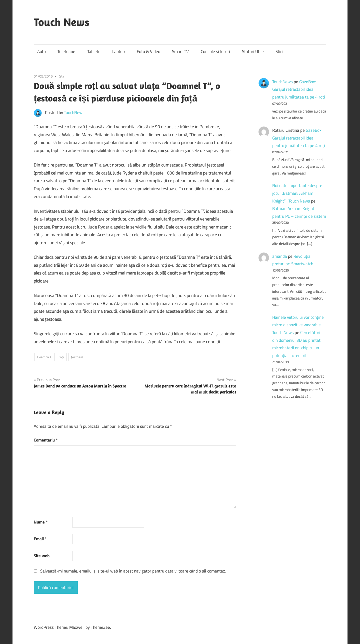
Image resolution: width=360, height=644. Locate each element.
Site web (42, 556)
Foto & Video (148, 51)
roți (61, 357)
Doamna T (44, 357)
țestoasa (77, 357)
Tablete (94, 51)
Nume (41, 522)
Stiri (279, 51)
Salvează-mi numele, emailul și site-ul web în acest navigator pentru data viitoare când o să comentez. (133, 571)
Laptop (118, 51)
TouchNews (74, 112)
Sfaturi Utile (253, 51)
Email (40, 539)
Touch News (62, 22)
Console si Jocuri (215, 51)
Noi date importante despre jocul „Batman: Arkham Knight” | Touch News (297, 193)
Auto (41, 51)
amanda (280, 256)
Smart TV (180, 51)
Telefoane (66, 51)
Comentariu (46, 440)
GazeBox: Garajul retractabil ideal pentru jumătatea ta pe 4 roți (299, 89)
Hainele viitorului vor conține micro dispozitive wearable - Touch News (298, 325)
